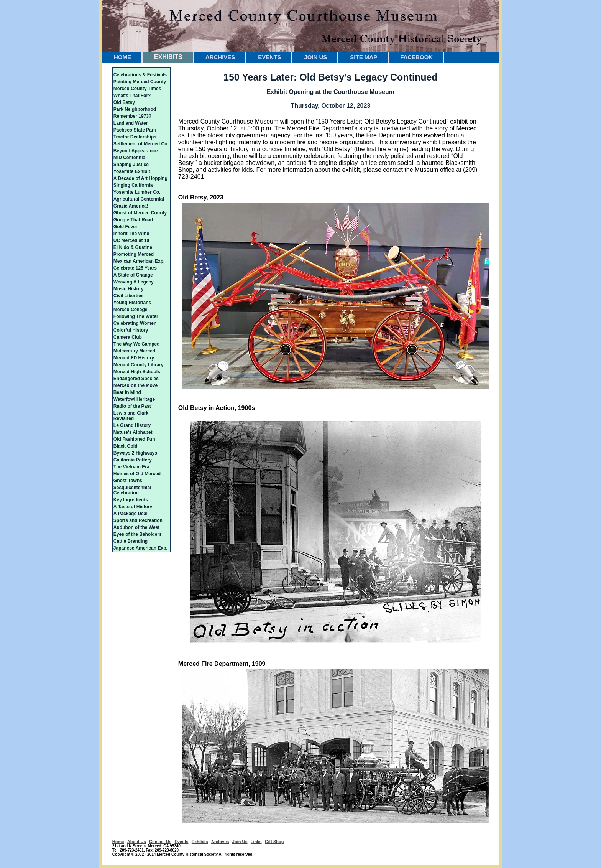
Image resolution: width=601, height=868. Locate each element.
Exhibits (200, 842)
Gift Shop (274, 842)
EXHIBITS (168, 57)
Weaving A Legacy (134, 282)
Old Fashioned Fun (134, 439)
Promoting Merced (134, 254)
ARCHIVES (220, 57)
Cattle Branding (131, 541)
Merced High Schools (137, 372)
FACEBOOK (416, 57)
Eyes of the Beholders (138, 534)
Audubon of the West (136, 527)
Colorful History (131, 330)
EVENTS (269, 57)
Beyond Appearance (136, 151)
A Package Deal (131, 514)
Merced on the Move (135, 385)
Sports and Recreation (138, 520)
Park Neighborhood (135, 109)
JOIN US (315, 57)
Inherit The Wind (131, 234)
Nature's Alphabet (133, 432)
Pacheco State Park (135, 130)
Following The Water (136, 316)
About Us (137, 842)
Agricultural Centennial (139, 199)
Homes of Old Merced (137, 474)
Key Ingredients (131, 500)
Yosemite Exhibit (132, 171)
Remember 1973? (132, 116)
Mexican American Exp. (139, 261)
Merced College (131, 310)
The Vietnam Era (131, 467)
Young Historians (132, 303)
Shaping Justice (131, 165)
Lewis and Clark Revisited (131, 416)
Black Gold (126, 446)
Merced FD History (134, 358)
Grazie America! (131, 206)
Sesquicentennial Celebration (132, 490)
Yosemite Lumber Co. (137, 192)
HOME (122, 57)
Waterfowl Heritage (134, 399)
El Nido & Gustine (133, 247)
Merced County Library (139, 365)
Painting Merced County (140, 82)
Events (181, 842)
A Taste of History (133, 507)
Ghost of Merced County (140, 213)
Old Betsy (124, 102)
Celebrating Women (135, 323)
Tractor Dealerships (135, 137)
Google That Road (133, 220)
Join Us (240, 842)
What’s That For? (132, 96)
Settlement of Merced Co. (141, 144)
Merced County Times (137, 89)
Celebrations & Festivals (140, 75)
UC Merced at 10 (131, 240)
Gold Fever (126, 227)
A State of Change (133, 275)
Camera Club (128, 337)
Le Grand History (132, 425)
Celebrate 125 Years (135, 268)
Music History (129, 289)
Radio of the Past (132, 406)
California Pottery (133, 460)
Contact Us (160, 842)
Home (118, 842)
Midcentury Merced (134, 351)
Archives (220, 842)
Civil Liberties (129, 296)
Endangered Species (136, 379)
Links (256, 842)
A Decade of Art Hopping (140, 178)
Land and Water (131, 123)
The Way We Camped (137, 344)
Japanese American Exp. (140, 548)
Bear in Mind (127, 392)
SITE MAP (364, 57)
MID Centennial (130, 158)
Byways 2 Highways (135, 453)
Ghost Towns (128, 481)
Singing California (133, 185)
